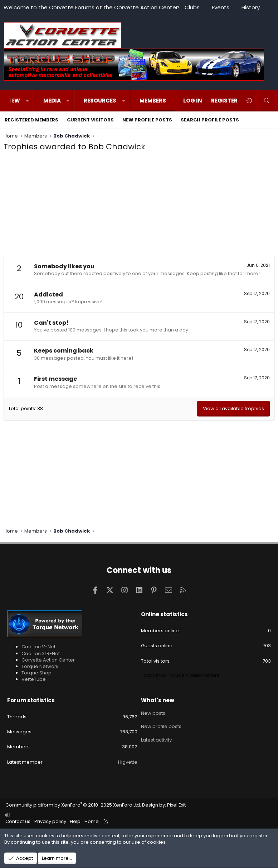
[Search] (267, 101)
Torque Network (40, 666)
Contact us (18, 821)
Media (52, 101)
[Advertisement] (139, 206)
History (251, 7)
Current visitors (90, 120)
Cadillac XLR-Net (41, 654)
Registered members (31, 120)
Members (153, 101)
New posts (153, 713)
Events (221, 7)
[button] (27, 101)
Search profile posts (210, 120)
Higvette (128, 762)
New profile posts (147, 120)
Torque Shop (36, 673)
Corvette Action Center (48, 660)
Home (92, 821)
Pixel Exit (176, 805)
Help (75, 821)
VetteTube (34, 679)
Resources (100, 101)
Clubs (192, 7)
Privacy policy (50, 821)
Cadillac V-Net (38, 647)
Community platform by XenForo (73, 805)
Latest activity (156, 738)
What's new (158, 700)
